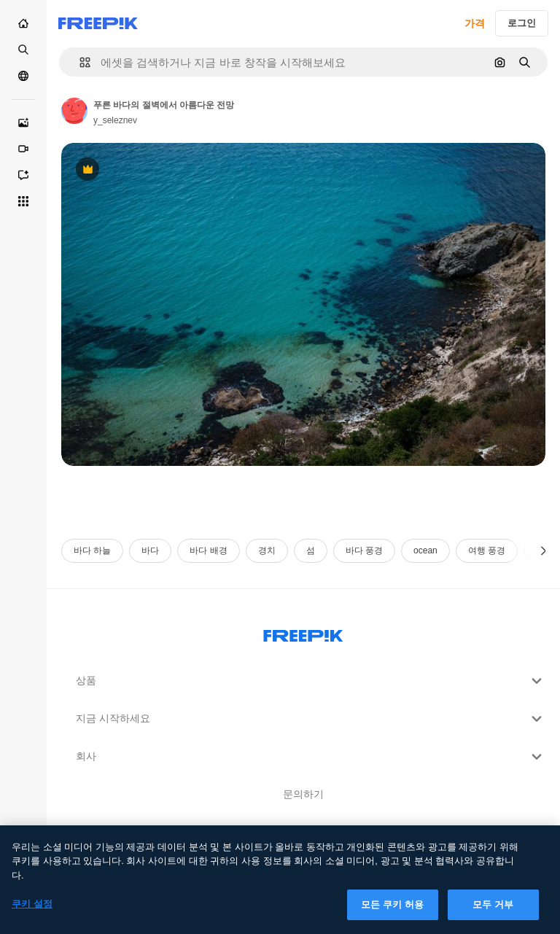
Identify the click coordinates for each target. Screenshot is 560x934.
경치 (267, 550)
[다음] (544, 551)
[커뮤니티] (23, 76)
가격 (475, 23)
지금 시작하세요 (311, 719)
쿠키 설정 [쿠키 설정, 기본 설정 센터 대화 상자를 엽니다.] (32, 911)
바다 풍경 (364, 550)
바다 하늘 (92, 550)
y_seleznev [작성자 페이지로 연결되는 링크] (115, 120)
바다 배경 (208, 550)
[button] (79, 62)
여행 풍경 (487, 550)
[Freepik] (98, 23)
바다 (150, 550)
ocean (425, 550)
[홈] (23, 23)
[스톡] (23, 50)
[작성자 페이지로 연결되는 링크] (74, 111)
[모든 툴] (23, 201)
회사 (311, 757)
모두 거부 (493, 912)
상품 (311, 681)
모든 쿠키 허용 (392, 912)
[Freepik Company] (303, 633)
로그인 (522, 23)
